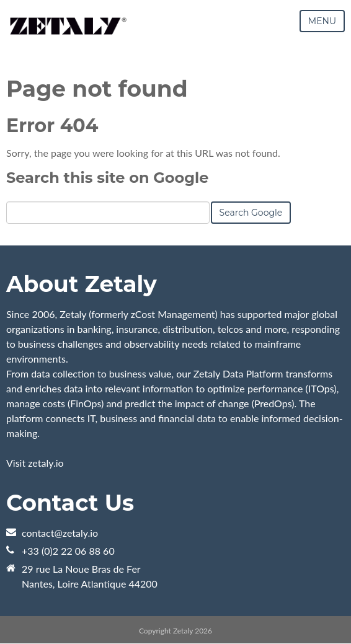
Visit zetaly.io (35, 463)
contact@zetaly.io (60, 533)
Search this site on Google (107, 178)
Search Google (251, 213)
